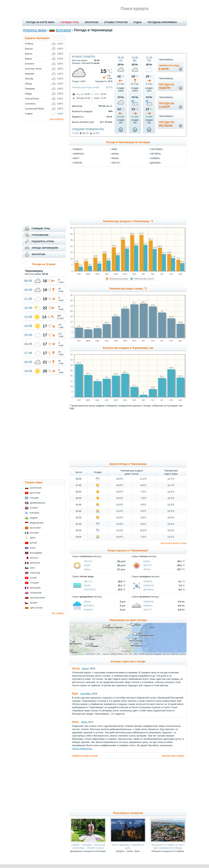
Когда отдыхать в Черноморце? (128, 550)
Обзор (28, 84)
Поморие (30, 89)
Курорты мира (35, 30)
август (116, 163)
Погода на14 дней (166, 105)
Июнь (87, 569)
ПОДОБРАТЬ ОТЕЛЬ (43, 241)
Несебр (29, 79)
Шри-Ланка (36, 608)
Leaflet (87, 654)
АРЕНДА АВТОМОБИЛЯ (45, 248)
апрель (78, 163)
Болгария (63, 30)
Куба (33, 548)
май (114, 149)
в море (169, 67)
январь (78, 149)
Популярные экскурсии (128, 813)
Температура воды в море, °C (128, 289)
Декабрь (148, 590)
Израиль (34, 513)
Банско (29, 49)
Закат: (97, 94)
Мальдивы (36, 553)
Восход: (80, 94)
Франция (35, 588)
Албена (29, 44)
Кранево (30, 74)
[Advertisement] (128, 42)
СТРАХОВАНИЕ (40, 235)
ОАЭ (32, 568)
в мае (75, 133)
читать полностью (82, 749)
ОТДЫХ (138, 22)
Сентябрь (90, 590)
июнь (115, 154)
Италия (34, 533)
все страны (58, 613)
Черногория (37, 598)
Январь (148, 581)
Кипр (33, 538)
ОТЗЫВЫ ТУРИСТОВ (116, 22)
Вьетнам (35, 493)
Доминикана (38, 503)
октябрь (156, 154)
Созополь (30, 104)
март (76, 158)
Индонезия (37, 523)
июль (115, 158)
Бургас (29, 54)
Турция (34, 583)
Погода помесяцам (166, 124)
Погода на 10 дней (44, 264)
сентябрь (157, 149)
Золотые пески (33, 69)
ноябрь (155, 158)
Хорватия (36, 593)
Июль (87, 565)
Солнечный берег (35, 109)
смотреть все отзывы (173, 756)
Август (88, 561)
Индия (34, 518)
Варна (28, 59)
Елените (30, 64)
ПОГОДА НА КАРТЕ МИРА (40, 22)
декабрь (156, 163)
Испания (35, 528)
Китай (33, 543)
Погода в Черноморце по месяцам (128, 142)
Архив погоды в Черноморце (128, 464)
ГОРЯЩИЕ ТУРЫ (70, 22)
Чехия (33, 603)
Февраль (149, 585)
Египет (34, 508)
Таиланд (35, 573)
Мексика (35, 563)
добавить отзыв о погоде (85, 756)
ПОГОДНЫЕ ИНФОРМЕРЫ (162, 22)
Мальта (34, 558)
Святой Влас (32, 99)
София (29, 114)
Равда (28, 94)
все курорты (57, 119)
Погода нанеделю (166, 86)
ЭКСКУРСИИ (92, 22)
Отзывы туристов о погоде (128, 661)
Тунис (33, 578)
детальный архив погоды (174, 543)
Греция (34, 498)
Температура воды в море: (86, 87)
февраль (79, 154)
